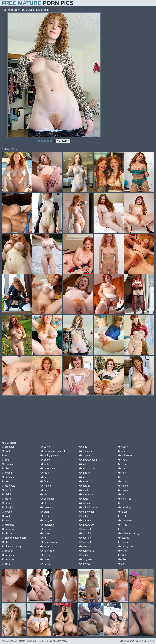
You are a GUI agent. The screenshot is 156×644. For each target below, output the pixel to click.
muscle (85, 481)
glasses (46, 503)
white (122, 555)
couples (8, 551)
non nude (86, 494)
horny (45, 533)
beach (7, 473)
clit (5, 542)
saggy (123, 460)
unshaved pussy (128, 533)
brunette (8, 525)
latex (45, 559)
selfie (122, 464)
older (84, 516)
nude (84, 499)
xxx (121, 564)
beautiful (8, 477)
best (6, 481)
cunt (6, 564)
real (122, 451)
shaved (124, 477)
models (85, 473)
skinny (123, 490)
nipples (85, 490)
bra (5, 520)
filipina (46, 486)
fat (43, 477)
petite (84, 555)
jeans (45, 555)
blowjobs (8, 507)
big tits (7, 490)
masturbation (88, 460)
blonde (7, 503)
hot (44, 538)
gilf (44, 494)
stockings (125, 507)
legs (83, 447)
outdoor (85, 520)
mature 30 (86, 525)
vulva (122, 551)
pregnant (86, 559)
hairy (45, 516)
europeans (48, 468)
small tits (124, 499)
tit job (123, 525)
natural (85, 486)
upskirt (123, 538)
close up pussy (11, 546)
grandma (47, 507)
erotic (45, 464)
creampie (8, 555)
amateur (8, 447)
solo (122, 503)
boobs (7, 512)
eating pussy (49, 455)
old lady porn (88, 507)
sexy (122, 473)
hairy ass (47, 520)
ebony (45, 460)
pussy (123, 447)
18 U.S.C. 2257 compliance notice (51, 641)
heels (45, 529)
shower (124, 481)
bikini (6, 494)
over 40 (85, 529)
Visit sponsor (63, 141)
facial (45, 473)
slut (121, 494)
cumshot (8, 559)
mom (84, 477)
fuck (44, 490)
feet (44, 481)
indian (45, 546)
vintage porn (126, 546)
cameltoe (8, 529)
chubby (7, 533)
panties (85, 546)
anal (6, 451)
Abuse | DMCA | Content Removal (18, 641)
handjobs (47, 525)
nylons (84, 503)
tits (121, 529)
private (85, 564)
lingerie (85, 455)
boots (6, 516)
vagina (123, 542)
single (123, 486)
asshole (8, 464)
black (6, 499)
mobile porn (87, 468)
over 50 (85, 533)
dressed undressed (53, 451)
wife (122, 559)
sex (121, 468)
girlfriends (47, 499)
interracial (47, 551)
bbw (6, 468)
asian (6, 455)
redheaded (125, 455)
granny (46, 512)
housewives (49, 542)
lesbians (85, 451)
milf (83, 464)
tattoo (123, 512)
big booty (8, 486)
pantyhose (87, 551)
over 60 (85, 538)
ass (5, 460)
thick (122, 516)
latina (45, 564)
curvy (45, 447)
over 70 (85, 542)
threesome (125, 520)
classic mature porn (14, 538)
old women (87, 512)
